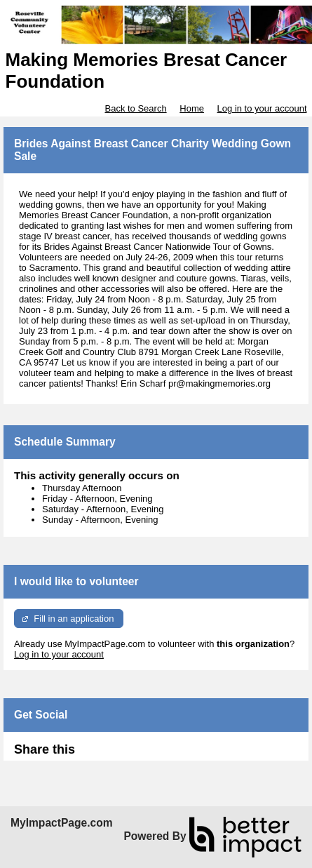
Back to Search (135, 108)
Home (192, 108)
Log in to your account (262, 108)
